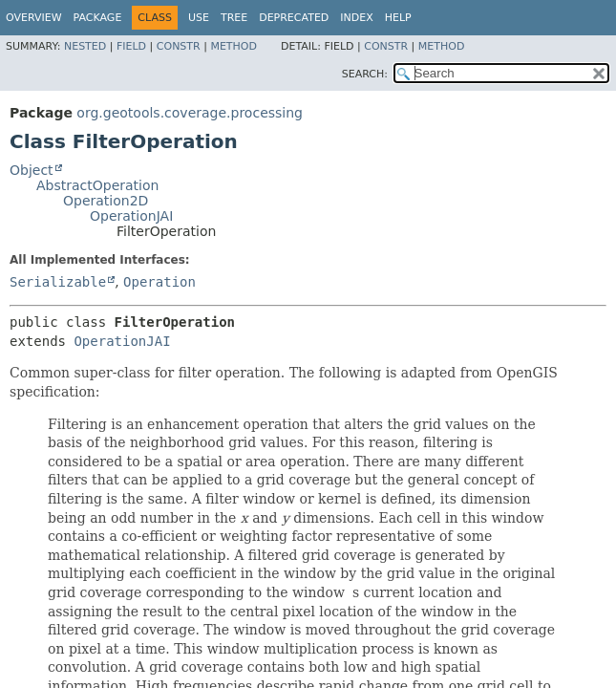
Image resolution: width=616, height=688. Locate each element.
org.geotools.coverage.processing (190, 113)
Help (398, 18)
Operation (159, 282)
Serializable (58, 282)
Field (131, 46)
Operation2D (106, 201)
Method (234, 46)
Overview (34, 18)
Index (356, 18)
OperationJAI (131, 216)
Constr (179, 46)
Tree (234, 18)
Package (98, 18)
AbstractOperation (97, 185)
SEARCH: (365, 74)
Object (32, 170)
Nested (85, 46)
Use (199, 18)
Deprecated (294, 18)
